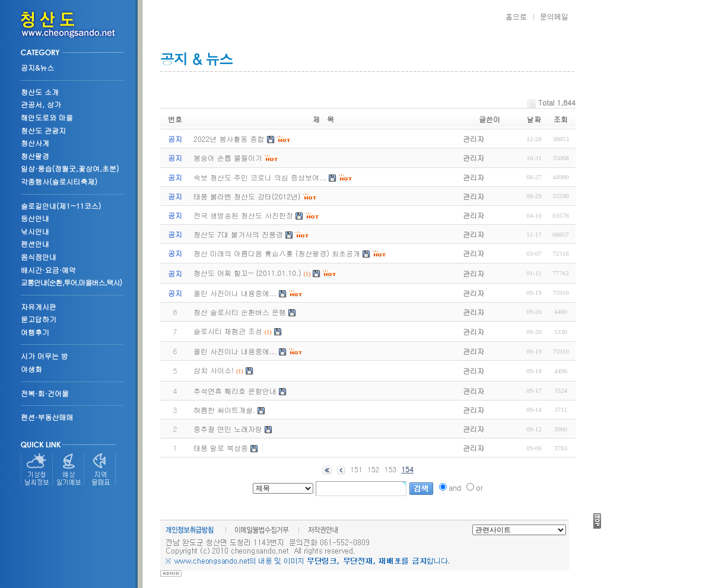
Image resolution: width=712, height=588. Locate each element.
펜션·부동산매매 (47, 417)
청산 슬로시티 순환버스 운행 (240, 312)
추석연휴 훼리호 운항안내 (235, 391)
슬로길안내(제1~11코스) (61, 206)
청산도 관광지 (43, 130)
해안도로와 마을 (47, 117)
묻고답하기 (39, 319)
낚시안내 (35, 231)
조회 (561, 119)
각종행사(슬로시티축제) (59, 181)
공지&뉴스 (37, 67)
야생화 (31, 369)
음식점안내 (39, 257)
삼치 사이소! (214, 370)
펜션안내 (35, 244)
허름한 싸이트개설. (224, 410)
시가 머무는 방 (44, 356)
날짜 (534, 119)
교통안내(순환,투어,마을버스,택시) (71, 282)
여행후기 (35, 332)
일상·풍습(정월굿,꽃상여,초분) (70, 168)
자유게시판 (39, 306)
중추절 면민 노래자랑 (228, 429)
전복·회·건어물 (45, 393)
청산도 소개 (40, 92)
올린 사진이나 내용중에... (235, 351)
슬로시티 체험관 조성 (228, 331)
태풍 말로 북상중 (221, 448)
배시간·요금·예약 (48, 270)
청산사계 (35, 143)
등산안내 (35, 218)
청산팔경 (35, 156)
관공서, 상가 (41, 104)
